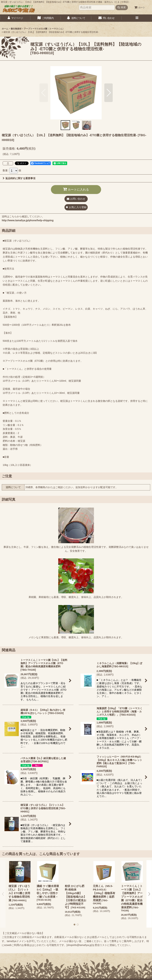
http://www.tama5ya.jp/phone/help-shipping (28, 220)
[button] (137, 18)
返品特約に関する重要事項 (19, 178)
